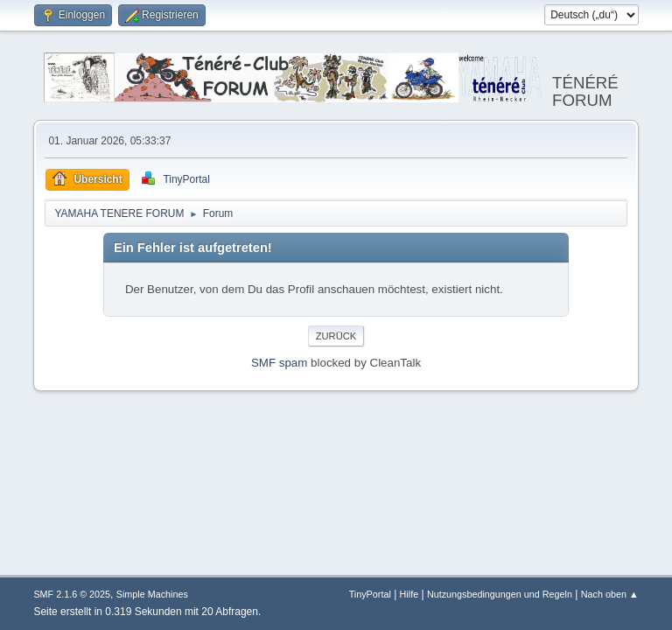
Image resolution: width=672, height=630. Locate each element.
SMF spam (279, 363)
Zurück (336, 336)
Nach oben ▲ (610, 594)
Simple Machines (152, 594)
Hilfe (409, 594)
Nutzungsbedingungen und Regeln (500, 594)
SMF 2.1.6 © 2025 (72, 594)
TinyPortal (370, 594)
